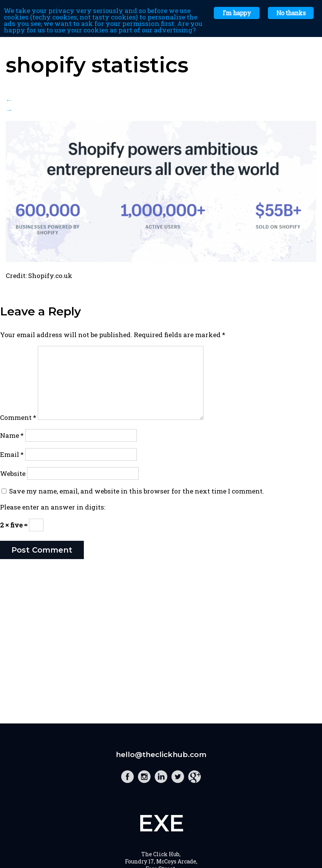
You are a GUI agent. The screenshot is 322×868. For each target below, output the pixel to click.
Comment (18, 417)
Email (12, 454)
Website (13, 473)
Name (12, 435)
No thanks (291, 13)
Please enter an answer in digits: (53, 507)
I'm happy (237, 13)
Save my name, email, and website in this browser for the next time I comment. (137, 491)
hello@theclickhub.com (161, 755)
